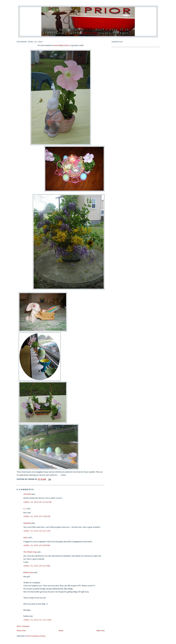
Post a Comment (23, 626)
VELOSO (27, 494)
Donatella (27, 523)
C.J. (25, 509)
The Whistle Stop (30, 552)
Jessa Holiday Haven (61, 45)
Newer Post (21, 630)
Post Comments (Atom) (36, 636)
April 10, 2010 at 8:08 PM (37, 545)
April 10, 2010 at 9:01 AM (37, 531)
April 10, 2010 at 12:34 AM (37, 502)
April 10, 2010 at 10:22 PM (37, 620)
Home (61, 630)
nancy (26, 537)
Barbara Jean (28, 572)
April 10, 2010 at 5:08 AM (37, 516)
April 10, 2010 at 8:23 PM (37, 566)
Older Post (100, 630)
